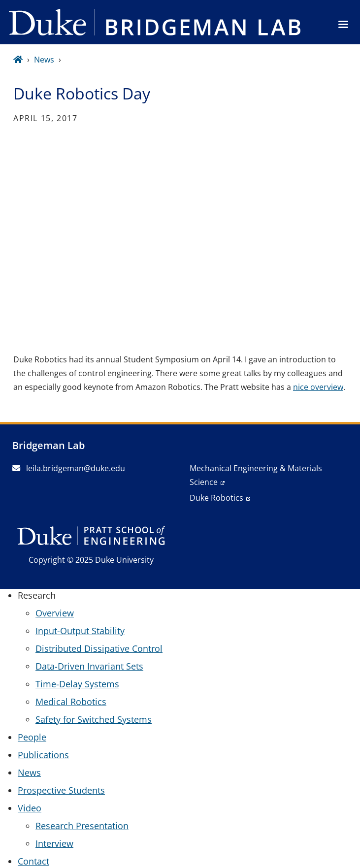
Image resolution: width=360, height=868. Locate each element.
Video (30, 808)
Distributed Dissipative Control (99, 648)
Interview (54, 843)
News (44, 60)
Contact (33, 861)
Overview (55, 613)
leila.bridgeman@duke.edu (69, 468)
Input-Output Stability (80, 631)
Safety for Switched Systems (94, 719)
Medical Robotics (71, 702)
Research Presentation (82, 826)
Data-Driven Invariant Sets (89, 666)
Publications (43, 755)
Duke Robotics (216, 498)
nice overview (318, 387)
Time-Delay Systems (77, 684)
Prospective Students (61, 790)
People (32, 737)
